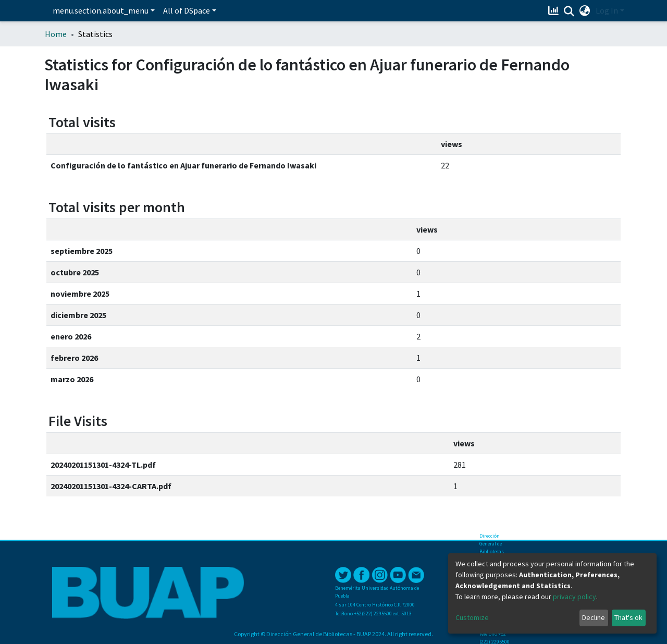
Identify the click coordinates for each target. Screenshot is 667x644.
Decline (594, 617)
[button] (585, 10)
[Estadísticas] (555, 10)
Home (56, 34)
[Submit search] (569, 11)
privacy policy (575, 597)
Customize (472, 617)
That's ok (628, 617)
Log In (607, 10)
